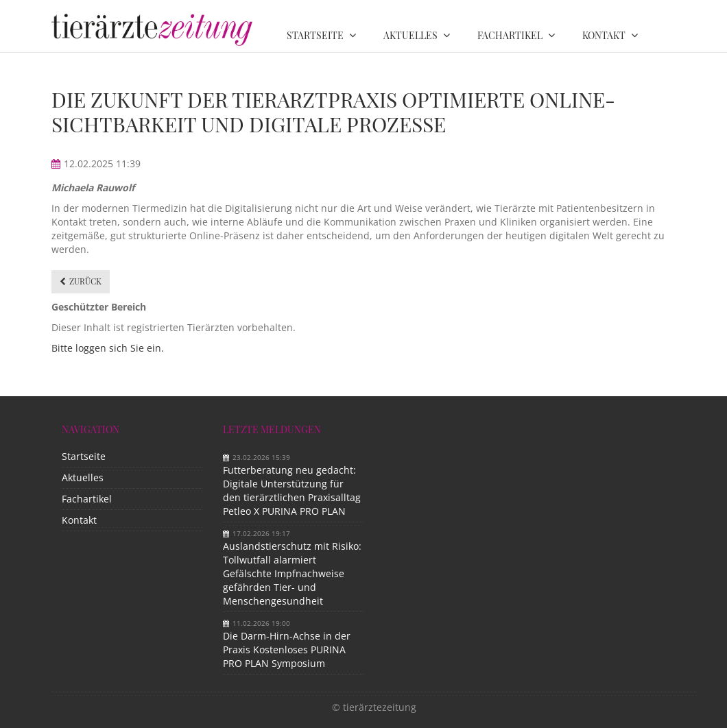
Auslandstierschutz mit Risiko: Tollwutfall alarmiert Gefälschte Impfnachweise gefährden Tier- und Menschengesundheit (292, 573)
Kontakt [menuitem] (604, 35)
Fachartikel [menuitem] (510, 35)
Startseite (84, 456)
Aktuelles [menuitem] (410, 35)
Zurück (85, 281)
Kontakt (79, 520)
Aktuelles (83, 477)
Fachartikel (87, 499)
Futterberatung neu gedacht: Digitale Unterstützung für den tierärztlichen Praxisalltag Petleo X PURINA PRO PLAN (292, 490)
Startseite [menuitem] (315, 35)
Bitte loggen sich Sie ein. (108, 348)
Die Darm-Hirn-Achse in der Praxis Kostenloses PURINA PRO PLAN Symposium (287, 650)
